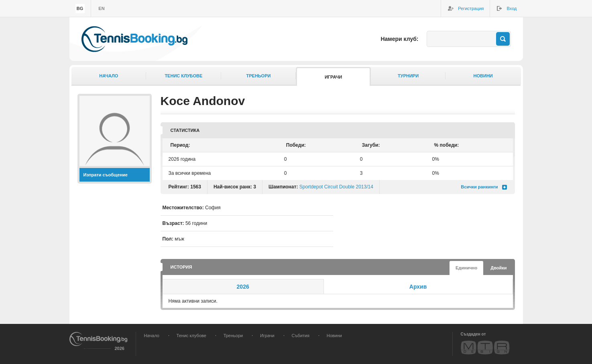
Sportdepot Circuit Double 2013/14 (336, 187)
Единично (466, 268)
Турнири (408, 76)
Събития (301, 336)
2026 (243, 287)
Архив (418, 287)
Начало (109, 76)
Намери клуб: (399, 39)
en (101, 8)
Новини (483, 76)
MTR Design (485, 347)
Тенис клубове (183, 76)
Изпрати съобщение (106, 175)
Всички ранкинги (479, 187)
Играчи (333, 77)
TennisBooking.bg (134, 39)
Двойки (498, 268)
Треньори (258, 76)
